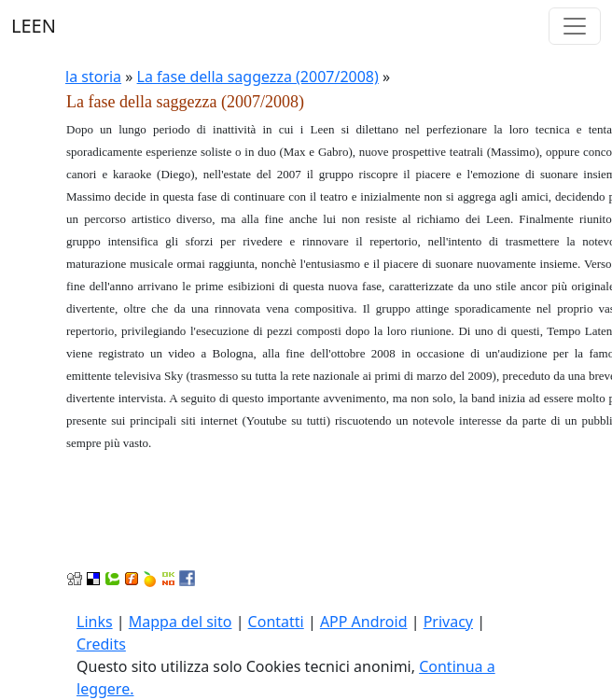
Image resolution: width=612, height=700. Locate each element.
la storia (93, 77)
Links (95, 622)
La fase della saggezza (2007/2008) (258, 77)
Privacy (448, 622)
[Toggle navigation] (575, 26)
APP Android (364, 622)
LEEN (34, 26)
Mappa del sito (181, 622)
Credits (101, 644)
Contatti (276, 622)
